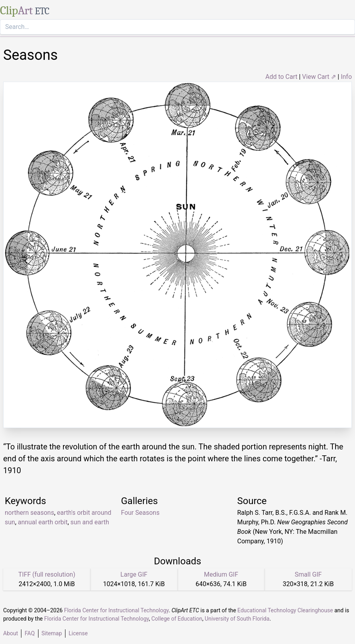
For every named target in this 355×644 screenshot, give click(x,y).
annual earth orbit (43, 522)
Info (346, 77)
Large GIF (134, 574)
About (11, 633)
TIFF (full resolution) (47, 574)
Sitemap (52, 633)
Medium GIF (221, 574)
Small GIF (308, 574)
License (78, 633)
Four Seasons (140, 513)
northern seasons (29, 513)
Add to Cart (281, 77)
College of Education (177, 619)
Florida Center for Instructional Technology (116, 610)
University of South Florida (237, 619)
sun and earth (90, 522)
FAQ (30, 633)
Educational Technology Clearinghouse (285, 610)
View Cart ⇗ (319, 77)
